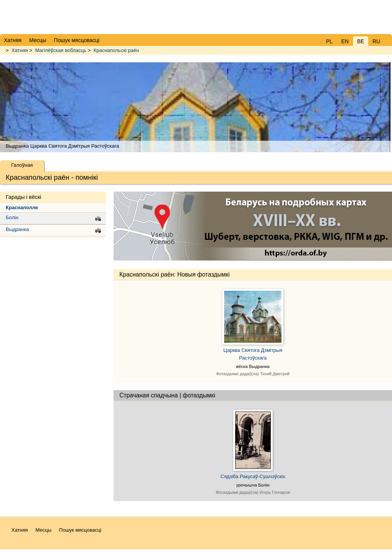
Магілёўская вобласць (61, 50)
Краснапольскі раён (116, 50)
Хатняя (20, 50)
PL (329, 41)
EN (345, 41)
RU (376, 41)
